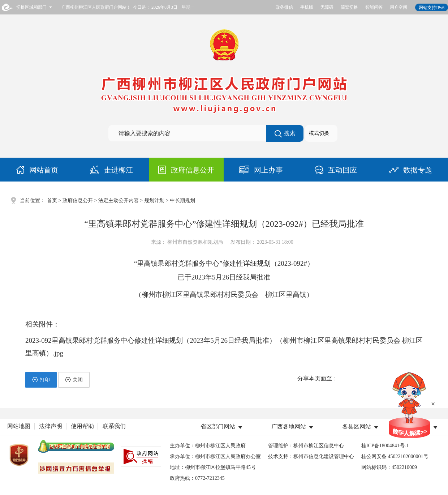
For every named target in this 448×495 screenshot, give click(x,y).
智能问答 (374, 7)
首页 (52, 200)
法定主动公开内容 (119, 200)
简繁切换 (349, 7)
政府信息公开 (78, 200)
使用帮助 (82, 426)
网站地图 (19, 426)
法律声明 (51, 426)
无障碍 (327, 7)
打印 (41, 380)
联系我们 (114, 426)
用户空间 (399, 7)
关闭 (74, 380)
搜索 (285, 134)
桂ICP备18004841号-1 (385, 446)
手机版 (307, 7)
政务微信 (284, 7)
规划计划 (154, 200)
